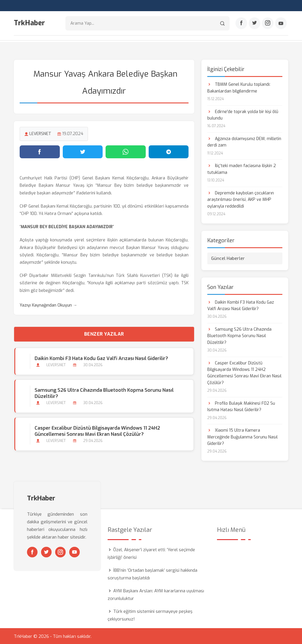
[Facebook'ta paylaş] (40, 151)
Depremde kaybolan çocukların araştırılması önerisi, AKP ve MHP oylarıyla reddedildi (241, 199)
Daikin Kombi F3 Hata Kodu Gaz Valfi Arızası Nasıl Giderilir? (101, 358)
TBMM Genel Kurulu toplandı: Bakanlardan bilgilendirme (239, 87)
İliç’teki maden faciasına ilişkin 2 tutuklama (242, 168)
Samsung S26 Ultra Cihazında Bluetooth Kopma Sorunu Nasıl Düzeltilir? (104, 393)
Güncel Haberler (228, 258)
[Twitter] (255, 24)
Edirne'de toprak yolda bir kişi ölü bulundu (243, 114)
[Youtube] (281, 24)
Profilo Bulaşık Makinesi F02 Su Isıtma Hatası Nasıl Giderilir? (241, 406)
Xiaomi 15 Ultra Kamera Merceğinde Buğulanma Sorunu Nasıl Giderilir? (242, 436)
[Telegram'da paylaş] (169, 151)
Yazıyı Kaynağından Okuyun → (48, 305)
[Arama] (222, 24)
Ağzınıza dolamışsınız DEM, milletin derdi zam (244, 141)
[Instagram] (268, 24)
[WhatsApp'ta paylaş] (126, 151)
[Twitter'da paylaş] (83, 151)
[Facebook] (241, 24)
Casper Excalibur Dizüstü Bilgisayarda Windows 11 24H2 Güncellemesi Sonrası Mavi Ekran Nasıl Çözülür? (97, 431)
